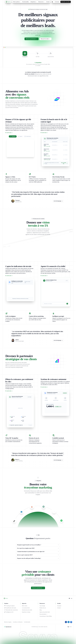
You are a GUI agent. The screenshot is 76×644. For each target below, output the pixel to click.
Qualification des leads (10, 608)
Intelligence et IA (9, 612)
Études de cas (43, 608)
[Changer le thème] (52, 2)
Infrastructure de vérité (27, 610)
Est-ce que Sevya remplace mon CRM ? (38, 548)
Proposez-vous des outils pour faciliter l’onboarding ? (38, 558)
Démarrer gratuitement (32, 39)
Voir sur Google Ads (64, 163)
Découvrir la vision (46, 39)
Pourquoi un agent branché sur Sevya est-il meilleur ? (38, 545)
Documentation (43, 614)
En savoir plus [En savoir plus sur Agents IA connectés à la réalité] (44, 276)
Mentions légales (8, 622)
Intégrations (34, 2)
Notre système (17, 2)
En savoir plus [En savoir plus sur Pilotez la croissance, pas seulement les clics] (9, 391)
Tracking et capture (9, 606)
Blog (41, 610)
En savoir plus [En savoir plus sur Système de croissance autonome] (44, 387)
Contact (48, 2)
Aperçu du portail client (45, 612)
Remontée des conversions (11, 610)
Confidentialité (27, 622)
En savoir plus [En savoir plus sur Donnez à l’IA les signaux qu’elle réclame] (9, 133)
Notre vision (25, 606)
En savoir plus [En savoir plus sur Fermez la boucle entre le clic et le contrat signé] (44, 133)
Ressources (41, 2)
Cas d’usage (42, 606)
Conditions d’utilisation (18, 622)
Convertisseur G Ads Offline (46, 616)
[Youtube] (69, 598)
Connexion (57, 2)
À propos (59, 606)
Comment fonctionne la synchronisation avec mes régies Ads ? (38, 552)
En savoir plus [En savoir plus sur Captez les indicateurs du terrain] (9, 276)
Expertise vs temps (26, 612)
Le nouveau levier (26, 608)
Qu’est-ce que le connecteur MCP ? (38, 555)
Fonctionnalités (25, 2)
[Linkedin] (72, 598)
